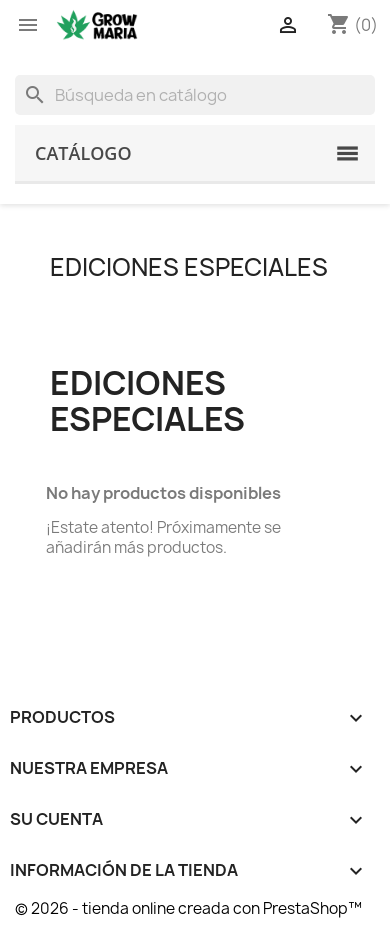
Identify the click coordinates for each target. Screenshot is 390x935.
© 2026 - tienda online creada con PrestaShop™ (188, 908)
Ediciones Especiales (189, 267)
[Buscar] (195, 95)
